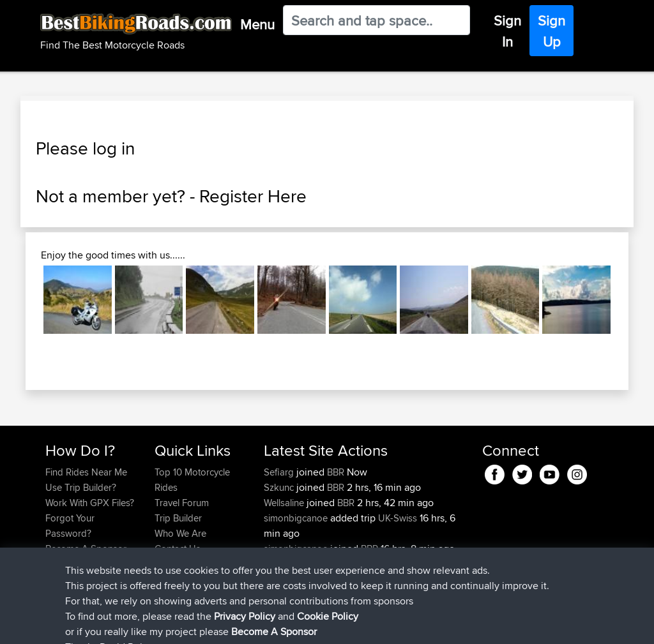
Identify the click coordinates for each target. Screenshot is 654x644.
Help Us (171, 564)
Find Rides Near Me (86, 472)
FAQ (54, 564)
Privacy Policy (217, 625)
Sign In (507, 31)
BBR (336, 472)
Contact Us (178, 549)
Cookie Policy (280, 625)
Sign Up (551, 31)
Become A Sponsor (86, 549)
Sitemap (164, 625)
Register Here (253, 196)
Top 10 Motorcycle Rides (192, 480)
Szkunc (280, 487)
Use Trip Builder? (81, 487)
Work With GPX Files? (90, 503)
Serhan (280, 564)
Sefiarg (280, 472)
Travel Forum (182, 503)
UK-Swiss (398, 518)
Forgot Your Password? (70, 526)
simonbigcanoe (297, 518)
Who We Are (180, 533)
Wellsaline (285, 503)
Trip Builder (178, 518)
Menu (257, 24)
